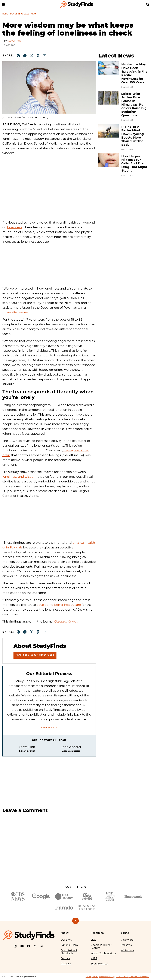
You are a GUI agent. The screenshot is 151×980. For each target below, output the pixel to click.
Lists (93, 940)
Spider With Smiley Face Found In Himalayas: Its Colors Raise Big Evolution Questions (134, 105)
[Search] (148, 4)
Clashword (127, 940)
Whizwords (128, 950)
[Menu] (3, 4)
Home (5, 14)
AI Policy (66, 964)
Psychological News (24, 14)
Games (125, 933)
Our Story (66, 940)
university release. (16, 312)
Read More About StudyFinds (35, 655)
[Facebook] (29, 946)
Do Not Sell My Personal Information (132, 977)
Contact (65, 958)
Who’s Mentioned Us (103, 953)
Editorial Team (69, 945)
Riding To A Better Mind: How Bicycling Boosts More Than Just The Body (133, 136)
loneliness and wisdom (20, 477)
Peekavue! (127, 945)
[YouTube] (22, 946)
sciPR (94, 958)
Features (97, 933)
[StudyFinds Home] (77, 4)
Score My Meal (99, 964)
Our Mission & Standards (69, 952)
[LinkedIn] (42, 946)
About (65, 933)
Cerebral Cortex (66, 621)
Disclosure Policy (107, 977)
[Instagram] (15, 946)
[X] (35, 946)
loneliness (14, 227)
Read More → (49, 727)
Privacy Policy (92, 977)
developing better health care (59, 605)
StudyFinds (14, 41)
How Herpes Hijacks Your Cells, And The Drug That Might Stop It (134, 163)
